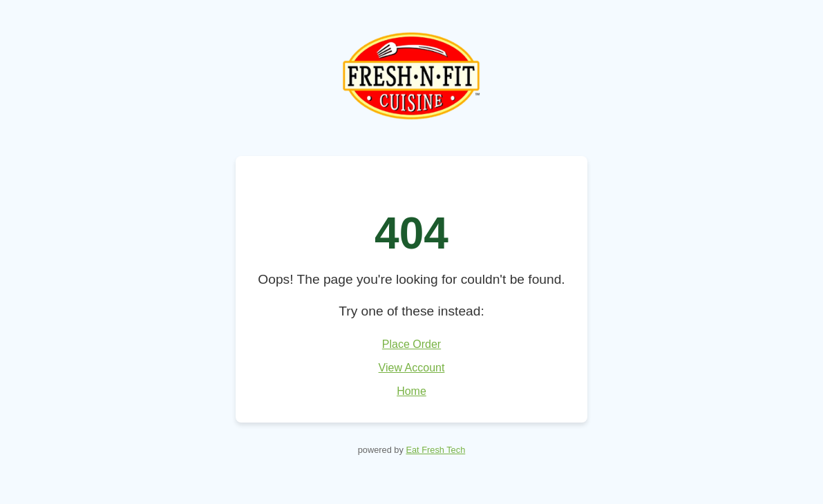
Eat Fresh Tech (435, 450)
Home (411, 391)
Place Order (411, 344)
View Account (412, 368)
